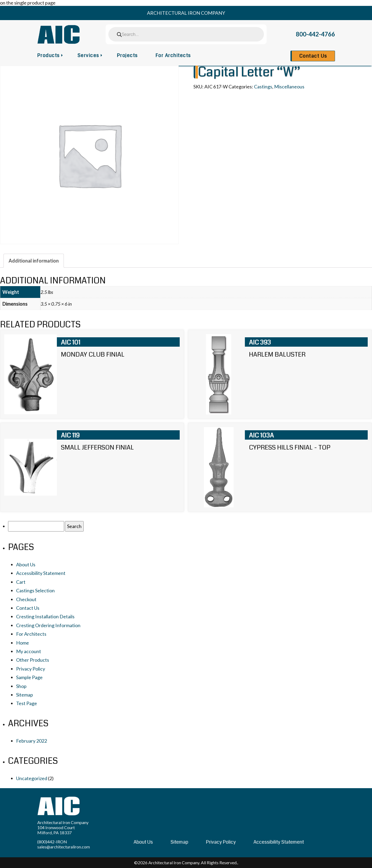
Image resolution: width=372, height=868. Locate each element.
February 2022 (32, 741)
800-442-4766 (315, 34)
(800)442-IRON (52, 842)
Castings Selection (35, 590)
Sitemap (25, 695)
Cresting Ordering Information (48, 625)
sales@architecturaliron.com (64, 847)
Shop (21, 686)
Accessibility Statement (41, 573)
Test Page (27, 703)
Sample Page (29, 677)
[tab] (34, 261)
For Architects (173, 55)
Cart (21, 582)
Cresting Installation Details (45, 616)
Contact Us (313, 56)
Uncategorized (32, 778)
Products (49, 55)
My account (29, 651)
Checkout (26, 599)
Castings (263, 87)
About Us (26, 564)
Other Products (33, 660)
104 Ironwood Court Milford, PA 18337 (56, 830)
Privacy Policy (31, 669)
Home (23, 643)
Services (88, 55)
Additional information (34, 261)
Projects (127, 55)
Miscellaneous (289, 87)
